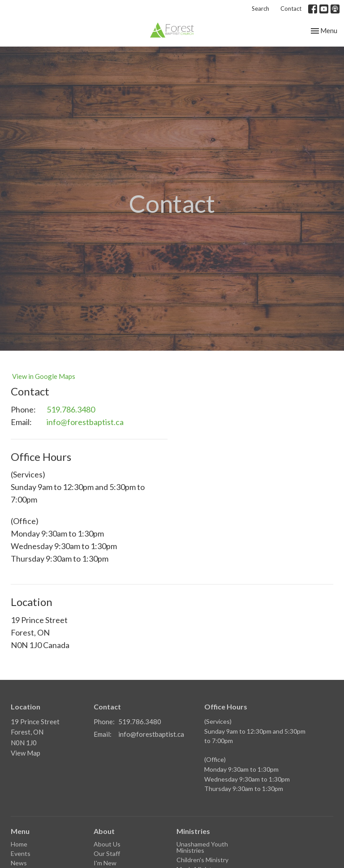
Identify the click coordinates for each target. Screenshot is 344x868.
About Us (107, 844)
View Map (26, 753)
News (19, 863)
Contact (291, 9)
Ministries (193, 831)
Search (260, 9)
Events (21, 853)
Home (19, 844)
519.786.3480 (71, 409)
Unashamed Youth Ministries (202, 847)
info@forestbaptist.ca (85, 422)
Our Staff (107, 853)
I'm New (105, 863)
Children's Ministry (202, 860)
